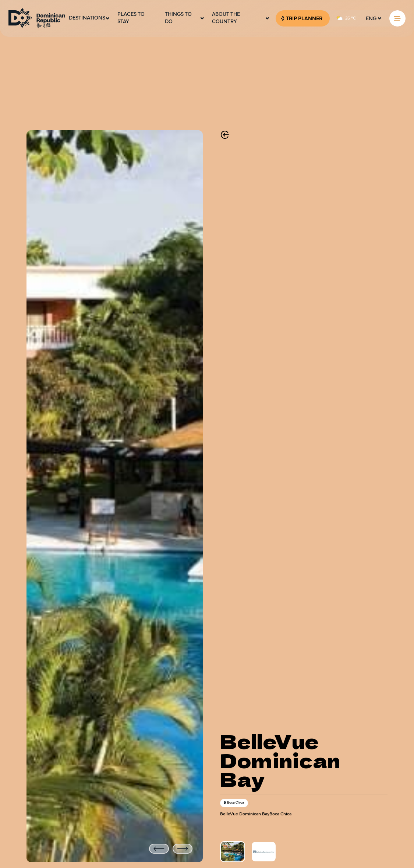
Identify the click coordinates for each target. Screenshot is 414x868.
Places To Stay (131, 18)
